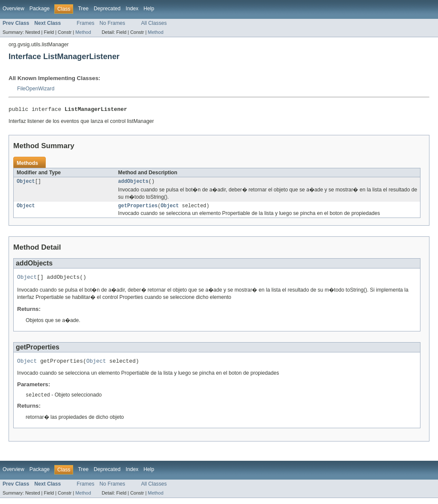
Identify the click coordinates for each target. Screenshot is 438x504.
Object (26, 183)
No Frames (112, 23)
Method (83, 32)
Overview (13, 9)
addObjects (133, 183)
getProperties (138, 209)
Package (40, 9)
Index (132, 9)
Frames (85, 23)
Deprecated (107, 9)
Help (149, 9)
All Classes (154, 23)
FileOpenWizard (36, 89)
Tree (83, 9)
